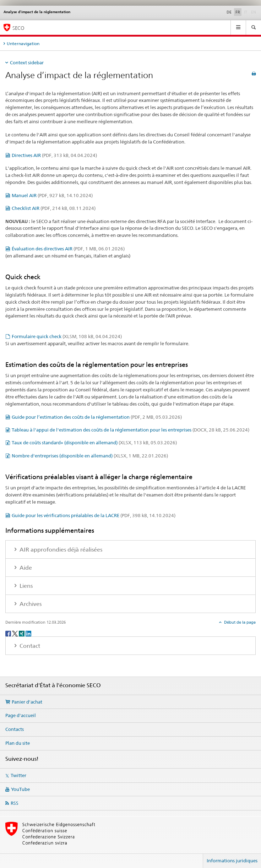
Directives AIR (54, 155)
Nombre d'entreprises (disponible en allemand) (90, 456)
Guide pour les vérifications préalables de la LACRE (94, 515)
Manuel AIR (52, 195)
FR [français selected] (238, 12)
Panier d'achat (27, 702)
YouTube (20, 789)
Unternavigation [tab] (23, 44)
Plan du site (18, 743)
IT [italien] (246, 12)
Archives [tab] (30, 604)
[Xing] (22, 633)
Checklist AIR (54, 208)
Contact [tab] (29, 646)
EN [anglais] (254, 12)
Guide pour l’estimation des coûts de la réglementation (97, 417)
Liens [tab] (25, 586)
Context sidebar (27, 63)
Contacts (15, 729)
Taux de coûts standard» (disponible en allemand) (94, 443)
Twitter (18, 775)
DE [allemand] (229, 12)
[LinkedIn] (28, 633)
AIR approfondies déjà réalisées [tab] (60, 550)
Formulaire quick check (67, 336)
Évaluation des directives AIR (68, 249)
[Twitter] (15, 633)
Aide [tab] (25, 568)
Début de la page (239, 622)
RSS (15, 803)
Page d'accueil (21, 715)
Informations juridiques (232, 861)
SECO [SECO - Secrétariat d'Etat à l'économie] (18, 28)
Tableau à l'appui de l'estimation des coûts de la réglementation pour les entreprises (130, 430)
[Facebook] (9, 633)
